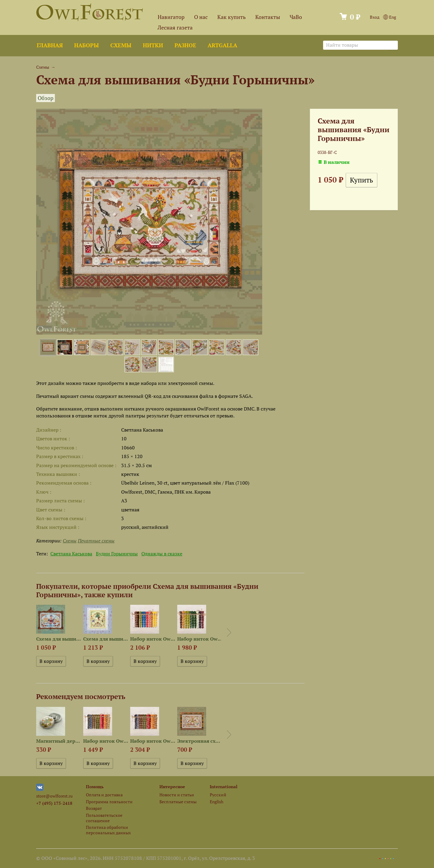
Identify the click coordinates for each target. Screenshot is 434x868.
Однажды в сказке (162, 554)
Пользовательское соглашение (104, 818)
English (217, 802)
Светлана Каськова (71, 554)
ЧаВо (296, 17)
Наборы (86, 45)
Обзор (46, 98)
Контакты (268, 17)
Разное (185, 45)
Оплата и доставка (104, 795)
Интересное (172, 787)
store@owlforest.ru (54, 796)
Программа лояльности (109, 802)
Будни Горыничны (117, 554)
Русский (218, 795)
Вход (375, 17)
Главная (50, 45)
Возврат (94, 808)
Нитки (153, 45)
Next (229, 632)
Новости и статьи (177, 795)
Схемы (121, 45)
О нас (201, 17)
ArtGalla (222, 45)
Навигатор (171, 17)
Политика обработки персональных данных (108, 830)
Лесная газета (175, 28)
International (224, 787)
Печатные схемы (96, 541)
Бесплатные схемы (178, 802)
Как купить (231, 17)
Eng (390, 17)
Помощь (95, 787)
